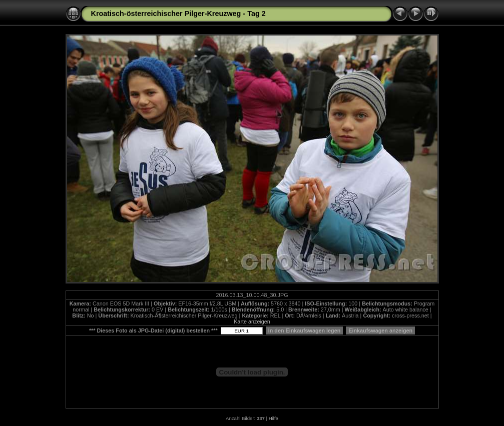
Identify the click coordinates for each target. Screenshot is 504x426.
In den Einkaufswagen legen (305, 330)
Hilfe (274, 418)
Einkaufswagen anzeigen (380, 330)
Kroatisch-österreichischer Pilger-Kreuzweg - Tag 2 (178, 13)
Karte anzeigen (252, 321)
